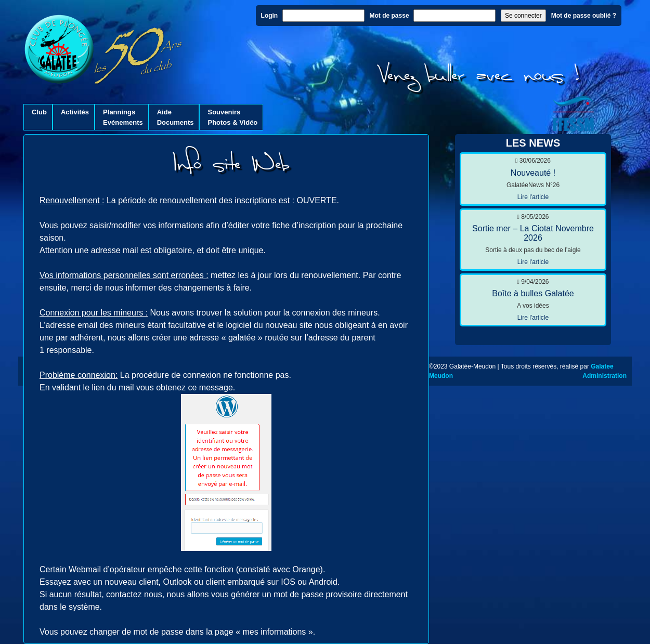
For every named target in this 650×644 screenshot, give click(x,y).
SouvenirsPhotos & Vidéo (232, 117)
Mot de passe (389, 16)
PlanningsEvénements (123, 117)
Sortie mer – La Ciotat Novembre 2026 (533, 233)
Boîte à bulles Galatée (533, 293)
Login (270, 16)
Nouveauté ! (533, 173)
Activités (75, 117)
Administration (604, 376)
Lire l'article (533, 197)
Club (39, 117)
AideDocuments (175, 117)
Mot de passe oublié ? (584, 16)
